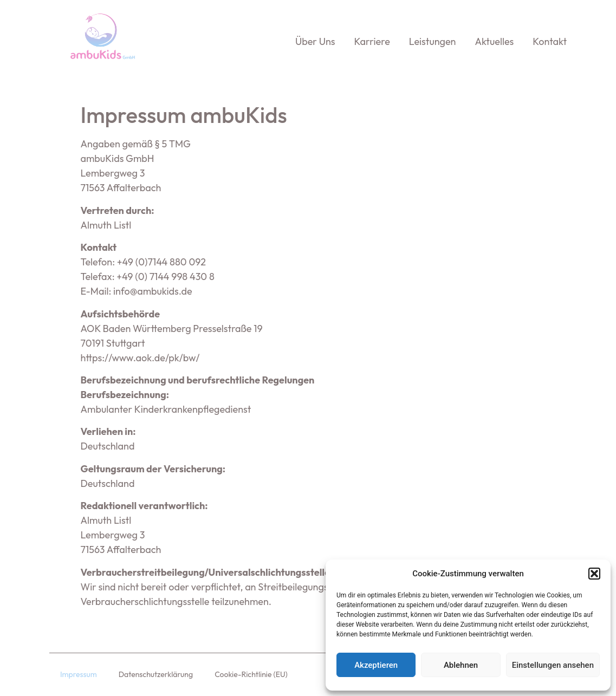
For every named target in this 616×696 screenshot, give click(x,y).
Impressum (79, 674)
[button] (594, 574)
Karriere (372, 41)
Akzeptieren (376, 665)
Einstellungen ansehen (553, 665)
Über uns (315, 41)
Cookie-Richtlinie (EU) (251, 674)
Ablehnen (461, 665)
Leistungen (433, 41)
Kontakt (550, 41)
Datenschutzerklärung (156, 674)
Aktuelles (494, 41)
